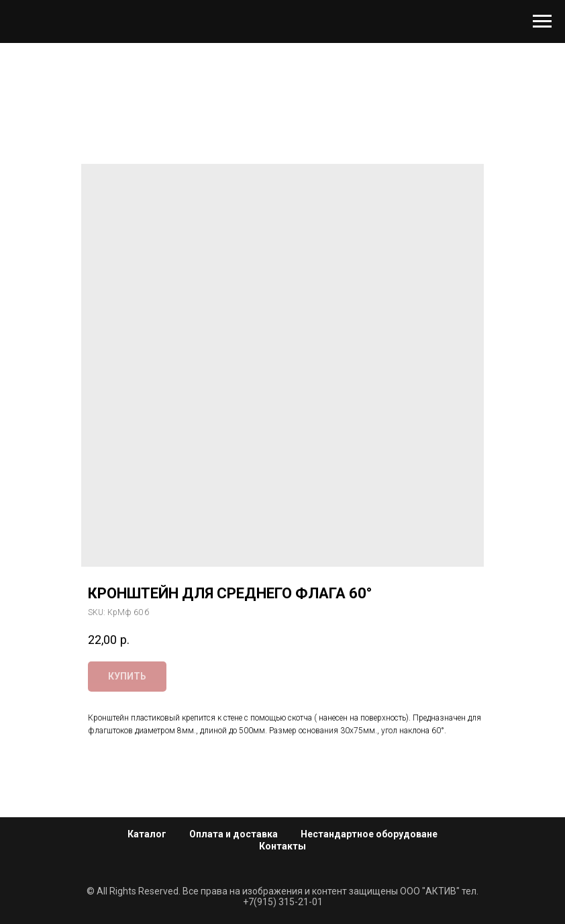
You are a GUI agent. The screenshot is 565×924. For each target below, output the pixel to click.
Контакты (282, 846)
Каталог (147, 834)
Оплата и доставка (234, 834)
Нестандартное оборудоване (369, 834)
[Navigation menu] (542, 21)
